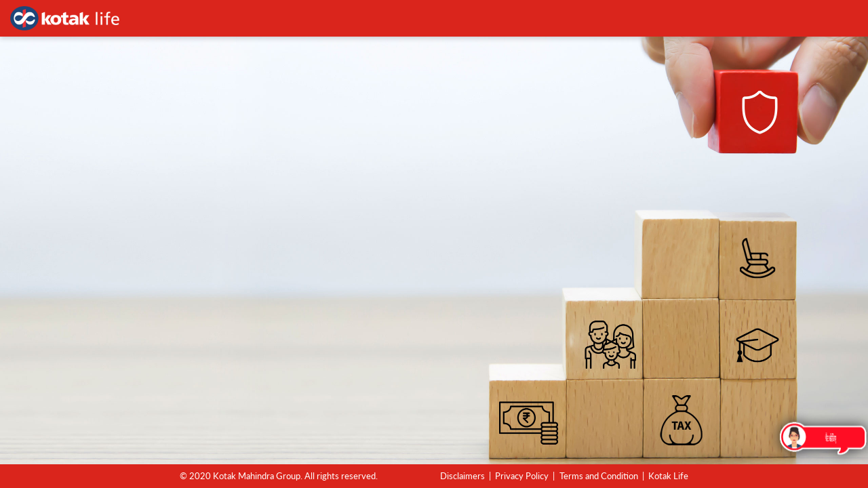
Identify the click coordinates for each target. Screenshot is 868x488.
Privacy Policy (522, 476)
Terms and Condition (599, 476)
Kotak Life (668, 476)
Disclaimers (462, 476)
